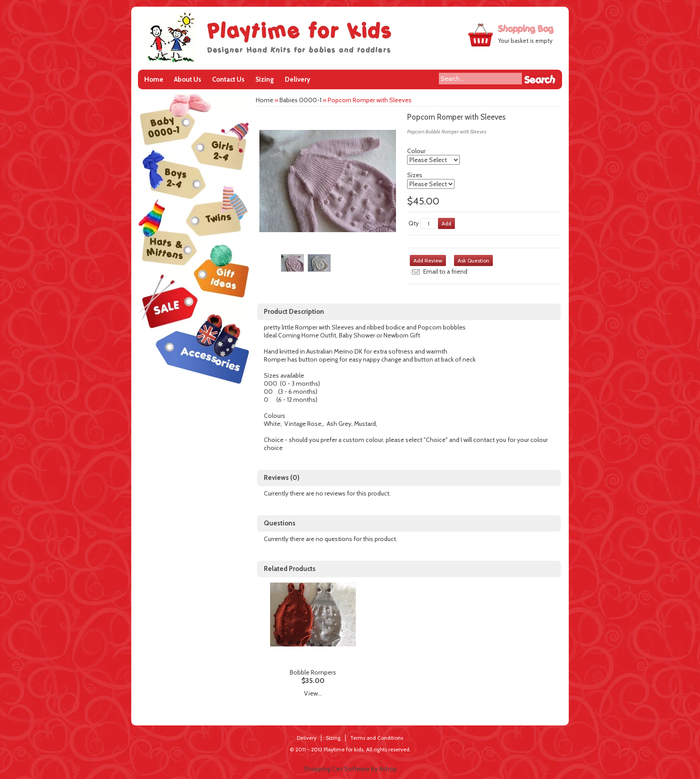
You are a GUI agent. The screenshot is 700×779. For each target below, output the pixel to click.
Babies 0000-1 (300, 100)
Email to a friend (445, 271)
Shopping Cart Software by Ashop (350, 769)
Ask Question (473, 260)
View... (313, 693)
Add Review (428, 260)
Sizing (265, 79)
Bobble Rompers (313, 672)
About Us (188, 79)
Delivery (298, 79)
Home (154, 79)
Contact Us (228, 79)
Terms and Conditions (377, 738)
